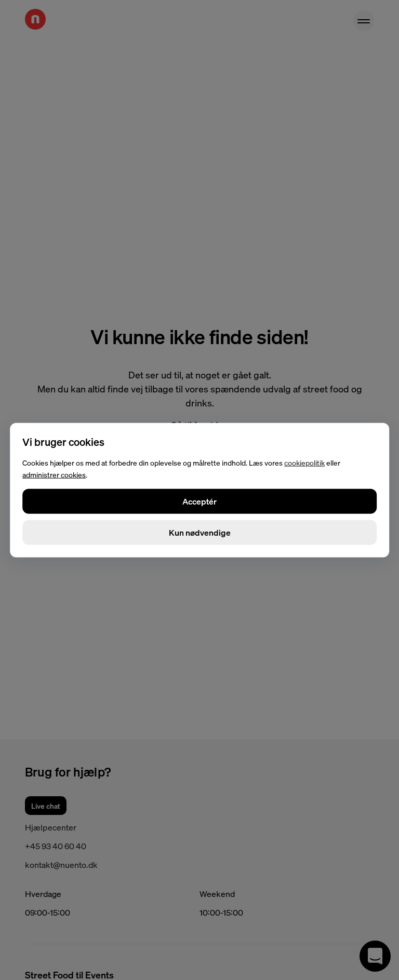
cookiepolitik (304, 462)
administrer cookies (54, 474)
